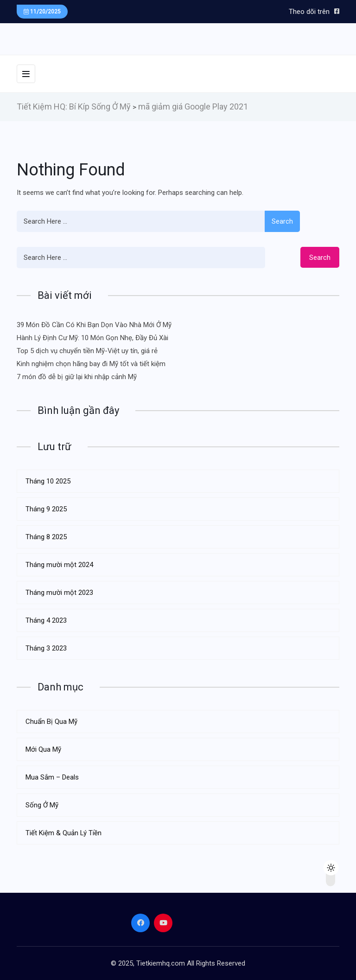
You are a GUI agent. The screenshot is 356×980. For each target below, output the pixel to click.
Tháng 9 (46, 509)
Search (282, 221)
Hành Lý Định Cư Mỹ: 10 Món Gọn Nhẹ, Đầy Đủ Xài (92, 338)
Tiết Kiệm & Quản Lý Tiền (64, 833)
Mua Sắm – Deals (52, 777)
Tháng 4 (46, 620)
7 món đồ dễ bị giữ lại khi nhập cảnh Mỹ (77, 377)
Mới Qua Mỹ (43, 749)
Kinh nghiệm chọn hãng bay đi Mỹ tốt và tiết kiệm (91, 364)
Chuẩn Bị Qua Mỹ (51, 722)
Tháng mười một (59, 565)
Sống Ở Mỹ (42, 805)
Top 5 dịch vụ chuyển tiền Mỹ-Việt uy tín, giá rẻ (87, 351)
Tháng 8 (46, 537)
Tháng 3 (46, 648)
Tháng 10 (48, 481)
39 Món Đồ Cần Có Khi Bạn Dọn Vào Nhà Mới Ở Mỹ (94, 325)
